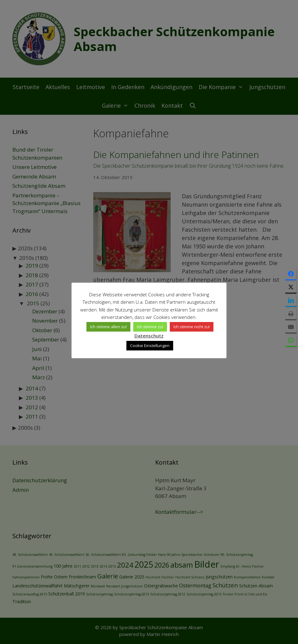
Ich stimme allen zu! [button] (108, 327)
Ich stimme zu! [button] (150, 327)
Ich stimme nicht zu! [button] (192, 327)
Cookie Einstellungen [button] (150, 346)
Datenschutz (149, 336)
